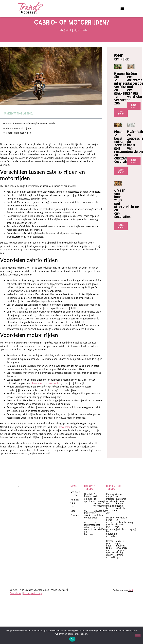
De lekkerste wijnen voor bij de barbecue (89, 536)
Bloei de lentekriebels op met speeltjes (91, 506)
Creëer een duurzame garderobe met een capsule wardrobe (121, 509)
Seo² (131, 598)
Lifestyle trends (79, 38)
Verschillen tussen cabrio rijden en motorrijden (31, 132)
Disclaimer (16, 601)
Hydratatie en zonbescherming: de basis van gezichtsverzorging (126, 531)
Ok (72, 639)
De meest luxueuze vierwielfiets (100, 534)
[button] (122, 8)
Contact (75, 523)
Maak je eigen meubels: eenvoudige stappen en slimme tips (121, 557)
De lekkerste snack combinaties (91, 522)
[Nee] (138, 635)
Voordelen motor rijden (18, 141)
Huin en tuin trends (75, 511)
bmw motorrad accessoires (47, 391)
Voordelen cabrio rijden (18, 136)
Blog (73, 519)
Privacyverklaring (33, 601)
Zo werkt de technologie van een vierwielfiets (100, 508)
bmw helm (64, 435)
